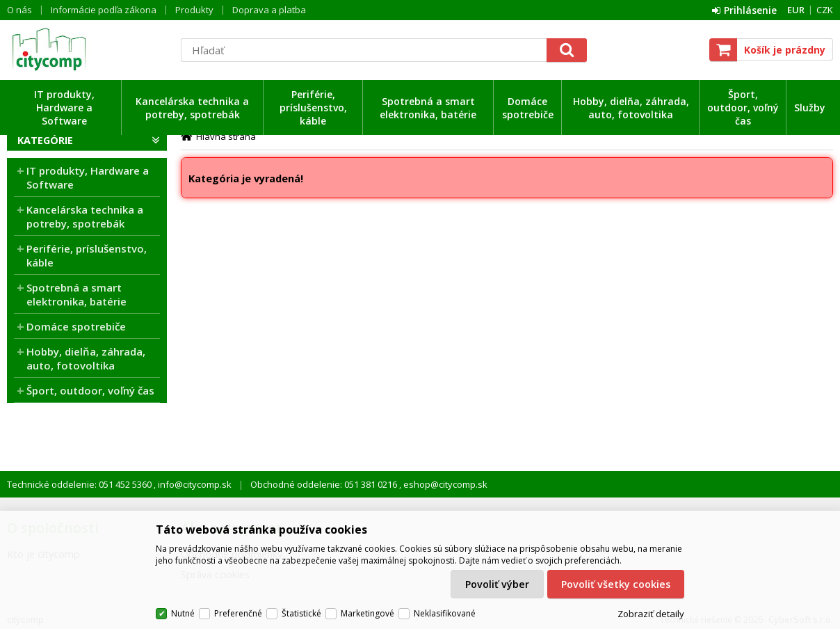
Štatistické (301, 613)
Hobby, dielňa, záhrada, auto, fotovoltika (631, 108)
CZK (825, 10)
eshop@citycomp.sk (444, 484)
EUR (796, 10)
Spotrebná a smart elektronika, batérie (428, 108)
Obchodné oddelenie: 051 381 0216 (325, 484)
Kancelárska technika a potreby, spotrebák (192, 108)
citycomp (87, 49)
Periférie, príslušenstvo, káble (313, 108)
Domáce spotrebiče (528, 108)
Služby (810, 108)
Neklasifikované (445, 613)
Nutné (183, 613)
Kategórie (45, 140)
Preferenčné (238, 613)
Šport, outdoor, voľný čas (743, 108)
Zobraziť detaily (651, 614)
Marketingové (367, 613)
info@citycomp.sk (194, 484)
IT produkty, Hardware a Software (64, 108)
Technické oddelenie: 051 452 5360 (80, 484)
